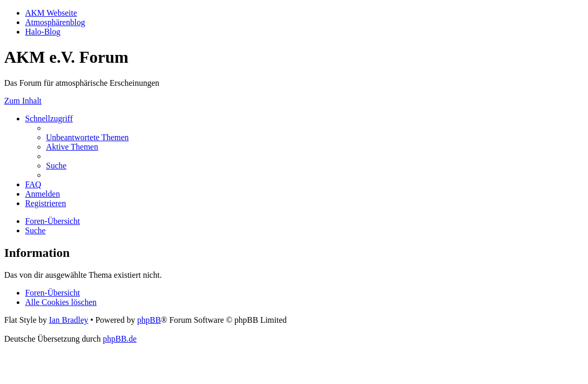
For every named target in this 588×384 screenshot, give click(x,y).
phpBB (149, 320)
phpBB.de (120, 339)
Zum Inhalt (23, 101)
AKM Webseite (51, 13)
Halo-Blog (43, 32)
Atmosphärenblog (55, 22)
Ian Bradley (69, 320)
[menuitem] (87, 137)
